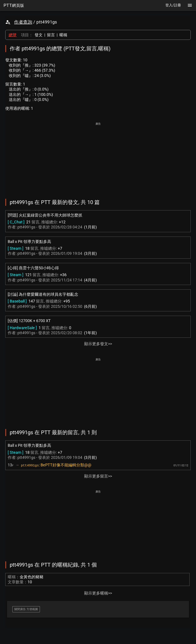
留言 (51, 35)
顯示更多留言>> (98, 476)
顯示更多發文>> (98, 344)
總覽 (13, 35)
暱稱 (63, 35)
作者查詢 (23, 22)
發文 (39, 35)
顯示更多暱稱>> (98, 593)
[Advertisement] (98, 157)
